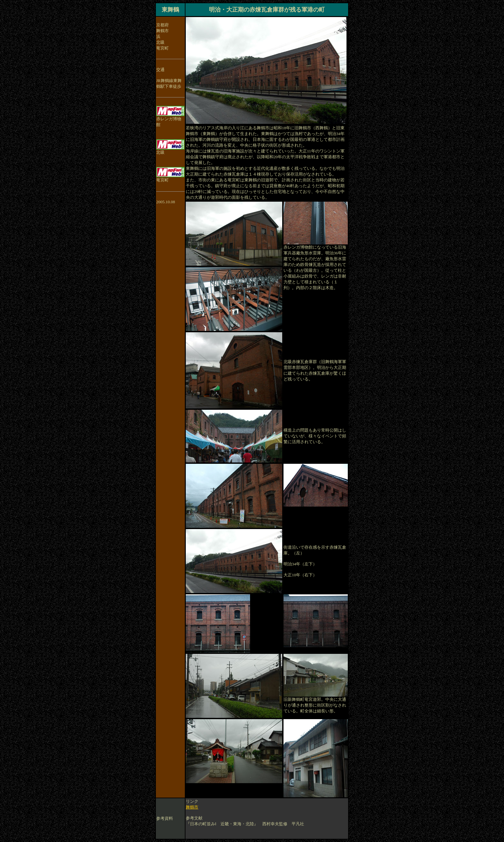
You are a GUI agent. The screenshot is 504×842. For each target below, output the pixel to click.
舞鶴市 (192, 807)
